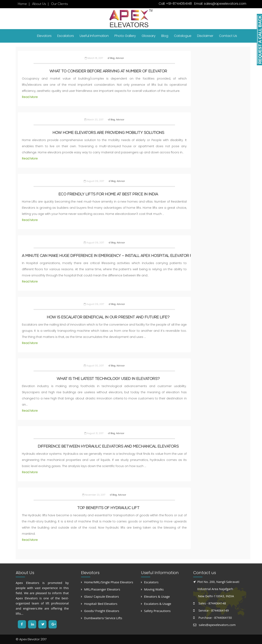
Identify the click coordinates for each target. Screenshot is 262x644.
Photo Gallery (125, 36)
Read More (30, 97)
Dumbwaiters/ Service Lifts (103, 618)
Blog (165, 36)
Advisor (120, 58)
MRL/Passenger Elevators (102, 589)
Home (22, 4)
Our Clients (60, 4)
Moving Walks (154, 589)
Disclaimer (205, 36)
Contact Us (228, 36)
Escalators (66, 36)
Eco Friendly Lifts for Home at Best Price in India (108, 194)
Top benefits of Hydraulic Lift (108, 508)
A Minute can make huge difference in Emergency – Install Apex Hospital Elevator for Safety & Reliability (130, 256)
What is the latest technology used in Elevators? (108, 379)
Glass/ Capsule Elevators (102, 596)
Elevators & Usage (157, 596)
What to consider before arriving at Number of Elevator (108, 71)
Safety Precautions (157, 611)
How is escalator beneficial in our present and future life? (108, 317)
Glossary (149, 36)
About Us (39, 4)
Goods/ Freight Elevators (102, 611)
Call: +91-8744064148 (175, 4)
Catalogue (183, 36)
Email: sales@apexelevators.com (220, 4)
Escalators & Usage (158, 604)
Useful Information (94, 36)
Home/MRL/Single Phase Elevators (109, 582)
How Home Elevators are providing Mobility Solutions (108, 133)
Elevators (44, 36)
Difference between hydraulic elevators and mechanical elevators (108, 447)
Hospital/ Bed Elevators (101, 604)
